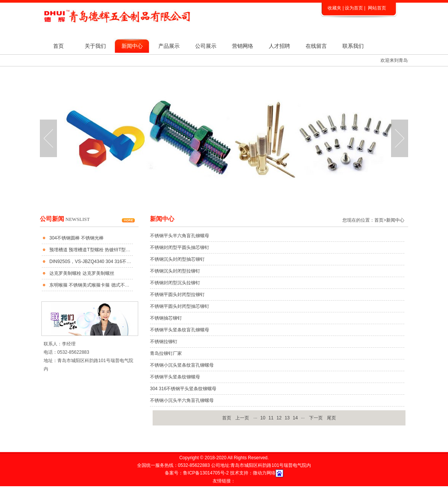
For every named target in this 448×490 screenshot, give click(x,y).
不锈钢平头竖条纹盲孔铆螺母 (180, 330)
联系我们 (353, 46)
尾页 (331, 418)
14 (295, 418)
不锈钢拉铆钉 (164, 342)
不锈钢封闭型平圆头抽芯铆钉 (180, 247)
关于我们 (95, 46)
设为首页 (354, 8)
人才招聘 (279, 46)
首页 (58, 46)
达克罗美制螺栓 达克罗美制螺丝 (82, 273)
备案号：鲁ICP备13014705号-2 (197, 473)
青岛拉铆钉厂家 (166, 353)
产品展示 (169, 46)
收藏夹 (334, 8)
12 (279, 418)
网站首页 (377, 8)
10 (263, 418)
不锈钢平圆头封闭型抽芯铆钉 (180, 306)
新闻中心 (132, 46)
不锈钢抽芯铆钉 (166, 318)
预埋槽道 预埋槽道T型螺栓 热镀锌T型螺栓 (92, 250)
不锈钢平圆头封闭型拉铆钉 (177, 295)
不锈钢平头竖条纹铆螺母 (175, 377)
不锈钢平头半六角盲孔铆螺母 (180, 236)
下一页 (316, 418)
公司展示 (206, 46)
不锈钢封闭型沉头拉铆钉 (175, 283)
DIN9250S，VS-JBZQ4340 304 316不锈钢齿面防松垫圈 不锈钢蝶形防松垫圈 (127, 262)
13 (287, 418)
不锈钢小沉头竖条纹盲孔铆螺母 (182, 365)
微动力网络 (264, 473)
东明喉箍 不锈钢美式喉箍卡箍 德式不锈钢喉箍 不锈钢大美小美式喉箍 (120, 285)
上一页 (242, 418)
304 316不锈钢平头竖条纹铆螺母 (183, 389)
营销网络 (243, 46)
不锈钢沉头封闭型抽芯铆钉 (177, 259)
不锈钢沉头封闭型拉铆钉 (175, 271)
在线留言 (316, 46)
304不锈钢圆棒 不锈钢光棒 (77, 238)
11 (271, 418)
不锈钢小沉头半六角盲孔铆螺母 (182, 400)
